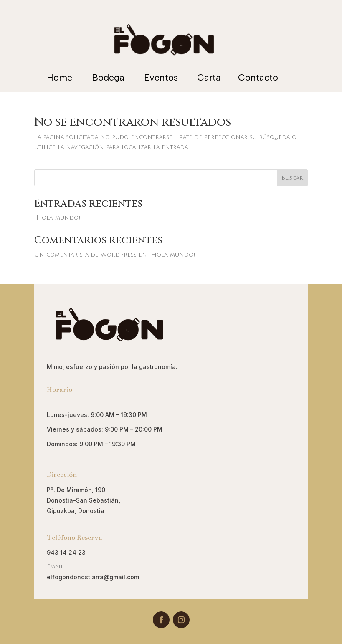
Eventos (161, 77)
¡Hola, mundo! (57, 218)
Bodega (108, 77)
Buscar (292, 178)
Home (60, 77)
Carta (209, 77)
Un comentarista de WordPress (85, 255)
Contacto (258, 77)
